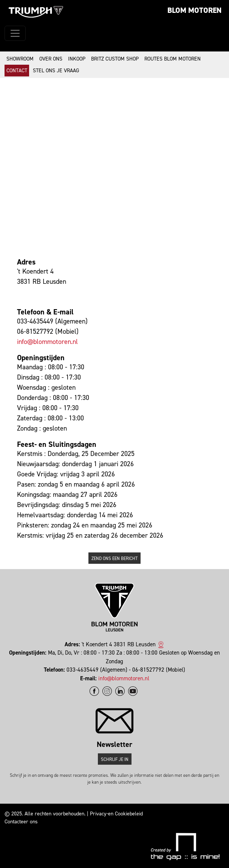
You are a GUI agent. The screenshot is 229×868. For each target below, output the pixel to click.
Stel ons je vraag (56, 71)
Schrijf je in (115, 759)
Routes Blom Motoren (173, 59)
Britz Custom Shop (115, 59)
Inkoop (77, 59)
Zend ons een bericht (114, 558)
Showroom (20, 59)
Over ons (51, 59)
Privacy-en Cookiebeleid (116, 814)
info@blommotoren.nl (47, 342)
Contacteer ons (21, 822)
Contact (17, 71)
